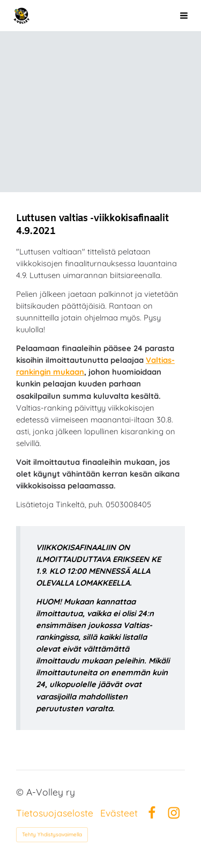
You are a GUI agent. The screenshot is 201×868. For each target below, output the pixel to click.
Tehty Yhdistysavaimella (52, 834)
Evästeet (119, 813)
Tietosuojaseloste (55, 813)
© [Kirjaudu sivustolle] (21, 792)
